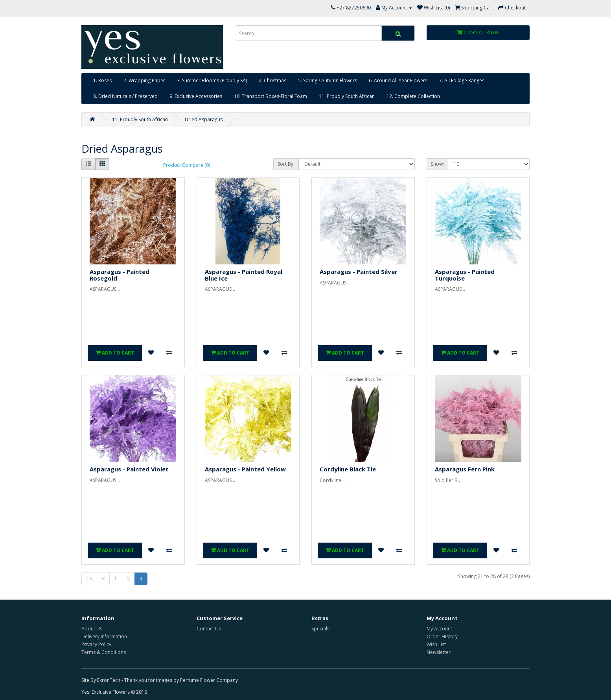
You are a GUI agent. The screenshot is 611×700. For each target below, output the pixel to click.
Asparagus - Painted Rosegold (120, 275)
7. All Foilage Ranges (462, 80)
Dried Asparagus (204, 119)
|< (89, 579)
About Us (92, 629)
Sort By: (286, 164)
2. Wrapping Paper (144, 80)
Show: (437, 164)
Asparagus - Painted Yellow (245, 469)
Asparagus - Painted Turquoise (465, 275)
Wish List (436, 644)
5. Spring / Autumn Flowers (328, 80)
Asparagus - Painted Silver (359, 272)
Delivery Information (104, 636)
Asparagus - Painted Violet (129, 469)
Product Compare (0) (187, 165)
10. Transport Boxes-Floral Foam (271, 96)
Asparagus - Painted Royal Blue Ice (244, 275)
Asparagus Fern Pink (465, 469)
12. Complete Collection (413, 96)
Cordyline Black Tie (348, 469)
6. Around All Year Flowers (398, 80)
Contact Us (209, 629)
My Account (439, 629)
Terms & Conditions (104, 652)
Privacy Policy (96, 644)
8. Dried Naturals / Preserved (125, 96)
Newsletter (439, 652)
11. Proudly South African (347, 96)
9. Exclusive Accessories (196, 96)
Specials (320, 629)
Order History (442, 636)
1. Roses (102, 80)
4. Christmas (272, 80)
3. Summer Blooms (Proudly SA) (212, 80)
